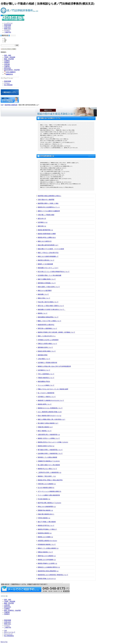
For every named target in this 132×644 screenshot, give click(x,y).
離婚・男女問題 (9, 59)
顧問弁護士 (8, 68)
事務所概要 (8, 25)
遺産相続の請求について (45, 347)
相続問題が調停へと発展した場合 (48, 203)
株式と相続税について (45, 431)
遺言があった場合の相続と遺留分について (51, 306)
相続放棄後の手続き (44, 382)
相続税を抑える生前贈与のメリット (49, 207)
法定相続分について (44, 370)
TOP (2, 105)
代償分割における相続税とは (47, 484)
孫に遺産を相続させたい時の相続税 (49, 465)
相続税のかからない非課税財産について (50, 408)
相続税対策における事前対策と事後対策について (53, 575)
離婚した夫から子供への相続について (49, 321)
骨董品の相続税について (45, 552)
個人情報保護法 (9, 636)
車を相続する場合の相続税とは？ (48, 423)
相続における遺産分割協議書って (48, 256)
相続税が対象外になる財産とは (47, 563)
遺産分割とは (42, 226)
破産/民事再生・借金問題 (12, 70)
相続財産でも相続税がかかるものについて (51, 400)
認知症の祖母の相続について (47, 351)
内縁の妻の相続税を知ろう (46, 514)
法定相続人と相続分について (47, 397)
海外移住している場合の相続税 (47, 457)
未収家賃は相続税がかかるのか (47, 541)
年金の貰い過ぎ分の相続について (48, 302)
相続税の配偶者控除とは (45, 230)
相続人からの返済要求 (45, 291)
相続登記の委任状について (46, 260)
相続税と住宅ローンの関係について (49, 438)
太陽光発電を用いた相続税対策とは (49, 435)
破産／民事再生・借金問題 (12, 610)
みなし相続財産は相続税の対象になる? (50, 412)
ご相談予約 (8, 32)
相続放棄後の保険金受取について (48, 317)
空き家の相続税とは (44, 499)
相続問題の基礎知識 (11, 105)
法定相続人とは (43, 222)
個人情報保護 (8, 85)
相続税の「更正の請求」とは (47, 476)
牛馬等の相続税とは (44, 518)
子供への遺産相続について (46, 374)
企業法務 (7, 64)
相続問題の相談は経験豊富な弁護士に (49, 196)
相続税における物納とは (45, 537)
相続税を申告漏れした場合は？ (47, 529)
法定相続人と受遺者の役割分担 (47, 363)
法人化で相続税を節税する (46, 488)
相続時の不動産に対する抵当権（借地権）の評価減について (56, 332)
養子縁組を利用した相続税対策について (50, 450)
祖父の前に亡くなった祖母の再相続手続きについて (54, 272)
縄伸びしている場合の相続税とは (48, 548)
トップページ (8, 23)
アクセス (7, 30)
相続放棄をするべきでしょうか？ (48, 268)
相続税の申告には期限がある (47, 238)
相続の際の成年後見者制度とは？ (48, 245)
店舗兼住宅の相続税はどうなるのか (49, 461)
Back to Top (4, 642)
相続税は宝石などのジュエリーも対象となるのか (53, 442)
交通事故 (7, 61)
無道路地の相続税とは (45, 533)
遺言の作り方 (42, 219)
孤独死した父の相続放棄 (45, 264)
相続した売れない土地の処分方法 (48, 253)
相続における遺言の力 (45, 241)
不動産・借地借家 (10, 57)
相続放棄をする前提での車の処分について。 (52, 310)
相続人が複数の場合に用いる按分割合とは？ (52, 419)
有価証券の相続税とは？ (45, 427)
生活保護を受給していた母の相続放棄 (49, 275)
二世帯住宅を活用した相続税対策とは (49, 472)
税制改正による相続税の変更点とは (49, 567)
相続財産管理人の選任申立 (46, 325)
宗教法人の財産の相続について (47, 344)
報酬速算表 (9, 74)
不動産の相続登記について (46, 378)
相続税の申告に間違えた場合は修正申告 (50, 480)
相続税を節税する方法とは (46, 446)
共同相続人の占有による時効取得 (48, 340)
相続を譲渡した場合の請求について (49, 287)
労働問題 (7, 66)
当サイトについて (10, 632)
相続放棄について (43, 294)
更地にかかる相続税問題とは (47, 507)
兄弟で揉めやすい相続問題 (46, 200)
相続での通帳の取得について (47, 279)
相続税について (43, 313)
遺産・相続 (8, 55)
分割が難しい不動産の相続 (46, 215)
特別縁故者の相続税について (47, 544)
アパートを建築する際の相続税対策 (49, 495)
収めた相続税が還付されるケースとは (49, 416)
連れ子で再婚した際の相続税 (47, 522)
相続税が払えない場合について (47, 469)
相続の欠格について (44, 298)
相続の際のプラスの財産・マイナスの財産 (51, 249)
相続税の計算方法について (46, 526)
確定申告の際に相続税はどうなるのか (49, 503)
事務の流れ (8, 29)
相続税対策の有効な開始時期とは (48, 571)
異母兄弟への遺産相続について (47, 328)
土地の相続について (44, 359)
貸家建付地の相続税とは (45, 510)
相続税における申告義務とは (47, 560)
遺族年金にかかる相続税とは (47, 556)
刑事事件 (7, 63)
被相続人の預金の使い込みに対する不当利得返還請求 (54, 366)
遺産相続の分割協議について (47, 283)
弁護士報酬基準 (11, 72)
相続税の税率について (45, 404)
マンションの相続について (46, 385)
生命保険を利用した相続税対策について (50, 454)
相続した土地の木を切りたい (47, 336)
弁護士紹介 (8, 27)
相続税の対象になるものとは (47, 579)
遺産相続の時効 (43, 355)
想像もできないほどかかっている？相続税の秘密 (53, 389)
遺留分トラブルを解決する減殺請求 (49, 211)
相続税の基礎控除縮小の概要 (47, 234)
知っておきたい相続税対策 (46, 393)
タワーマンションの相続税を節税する (49, 491)
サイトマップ (8, 634)
